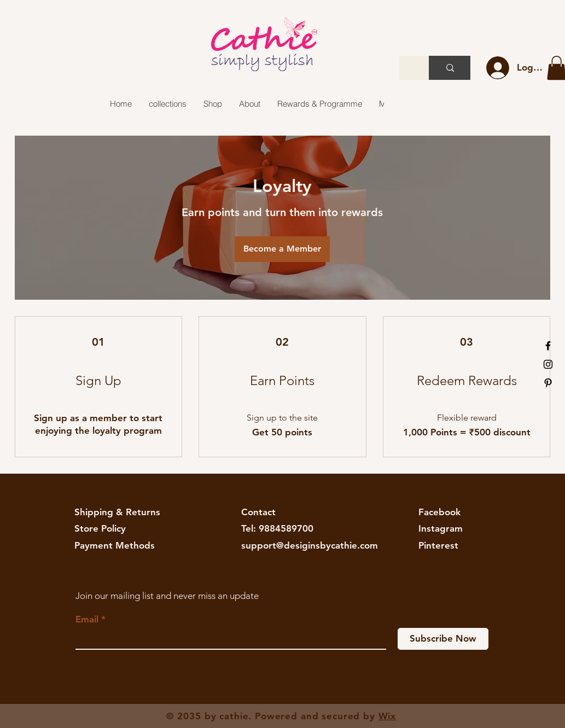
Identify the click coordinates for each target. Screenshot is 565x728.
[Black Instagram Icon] (548, 364)
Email (87, 619)
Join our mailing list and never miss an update (167, 596)
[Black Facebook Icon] (548, 346)
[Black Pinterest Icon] (548, 383)
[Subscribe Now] (443, 639)
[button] (167, 104)
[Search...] (450, 68)
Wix (388, 716)
